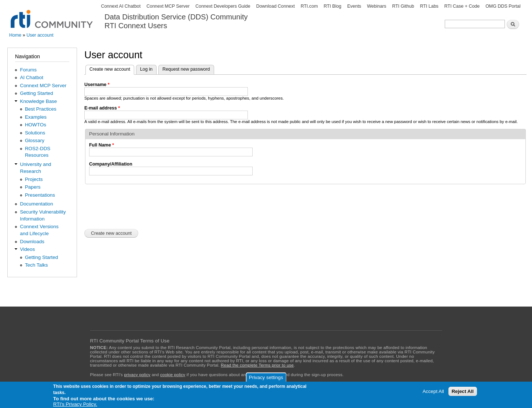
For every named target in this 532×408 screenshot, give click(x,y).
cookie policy (173, 375)
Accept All (433, 391)
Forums (28, 70)
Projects (34, 179)
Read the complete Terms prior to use (257, 365)
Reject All (463, 391)
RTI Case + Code (462, 6)
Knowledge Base (38, 101)
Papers (33, 187)
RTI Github (403, 6)
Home (15, 35)
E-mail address (102, 108)
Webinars (377, 6)
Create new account (112, 68)
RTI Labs (429, 6)
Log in (146, 69)
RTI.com (309, 6)
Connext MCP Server (168, 6)
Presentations (40, 195)
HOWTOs (36, 125)
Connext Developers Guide (223, 6)
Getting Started (36, 93)
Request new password (186, 69)
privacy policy (137, 375)
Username (97, 85)
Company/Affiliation (111, 164)
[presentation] (140, 206)
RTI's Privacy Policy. (75, 404)
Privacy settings (266, 377)
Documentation (36, 204)
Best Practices (41, 109)
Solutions (35, 133)
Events (354, 6)
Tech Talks (36, 265)
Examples (36, 117)
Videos (27, 249)
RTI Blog (333, 6)
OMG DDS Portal (503, 6)
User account (40, 35)
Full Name (102, 145)
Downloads (32, 242)
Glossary (35, 140)
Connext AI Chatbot (121, 6)
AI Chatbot (32, 77)
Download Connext (276, 6)
